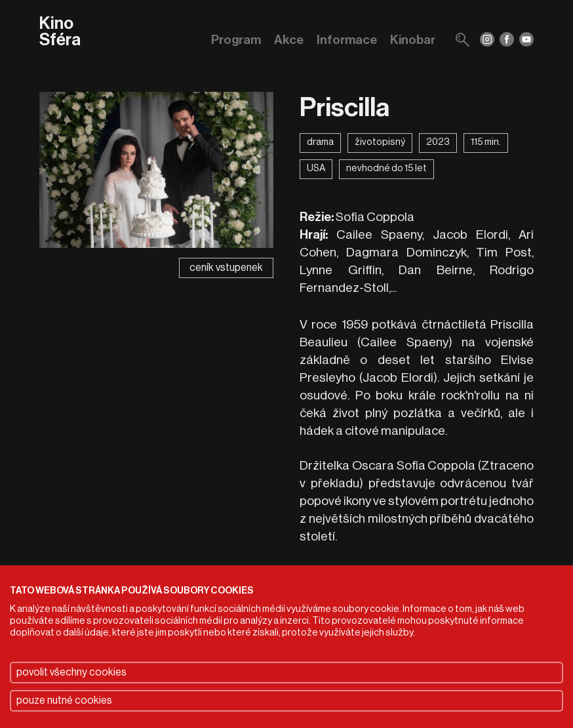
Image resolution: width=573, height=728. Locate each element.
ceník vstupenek (226, 268)
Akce (289, 40)
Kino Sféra (60, 32)
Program (236, 40)
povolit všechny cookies (71, 672)
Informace (347, 40)
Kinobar (413, 40)
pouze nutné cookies (64, 700)
